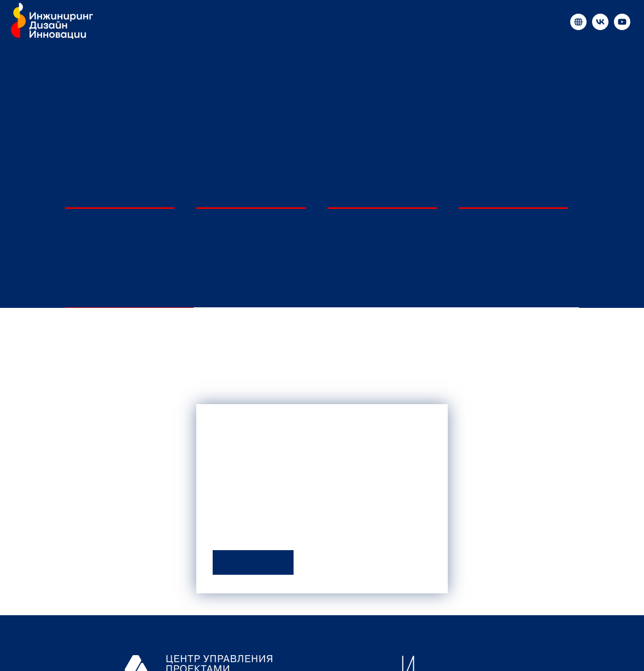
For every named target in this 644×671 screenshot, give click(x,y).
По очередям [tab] (515, 292)
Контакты (449, 22)
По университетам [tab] (130, 292)
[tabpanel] (322, 380)
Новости (193, 22)
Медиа (241, 22)
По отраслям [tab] (387, 292)
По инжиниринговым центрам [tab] (258, 292)
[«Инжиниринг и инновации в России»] (578, 22)
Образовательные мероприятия (342, 22)
